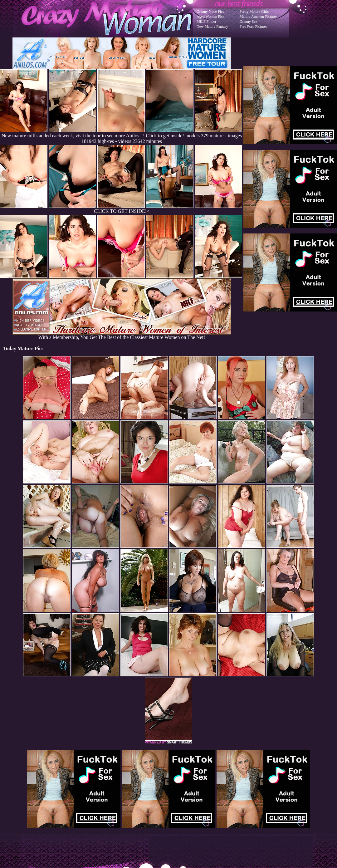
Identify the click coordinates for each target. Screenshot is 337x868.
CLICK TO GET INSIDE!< (122, 211)
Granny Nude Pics (210, 12)
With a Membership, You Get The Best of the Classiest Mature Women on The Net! (122, 335)
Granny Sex (249, 22)
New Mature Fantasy (212, 27)
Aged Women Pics (210, 17)
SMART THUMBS (180, 742)
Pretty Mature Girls (254, 12)
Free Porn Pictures (254, 27)
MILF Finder (206, 22)
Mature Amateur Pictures (259, 17)
